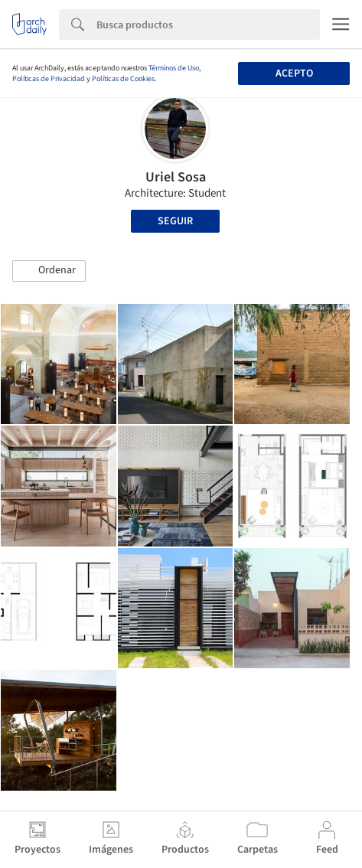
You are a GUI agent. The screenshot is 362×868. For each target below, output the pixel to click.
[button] (49, 271)
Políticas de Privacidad (49, 79)
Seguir (175, 221)
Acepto (294, 73)
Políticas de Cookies (123, 79)
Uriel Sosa (176, 177)
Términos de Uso (174, 68)
